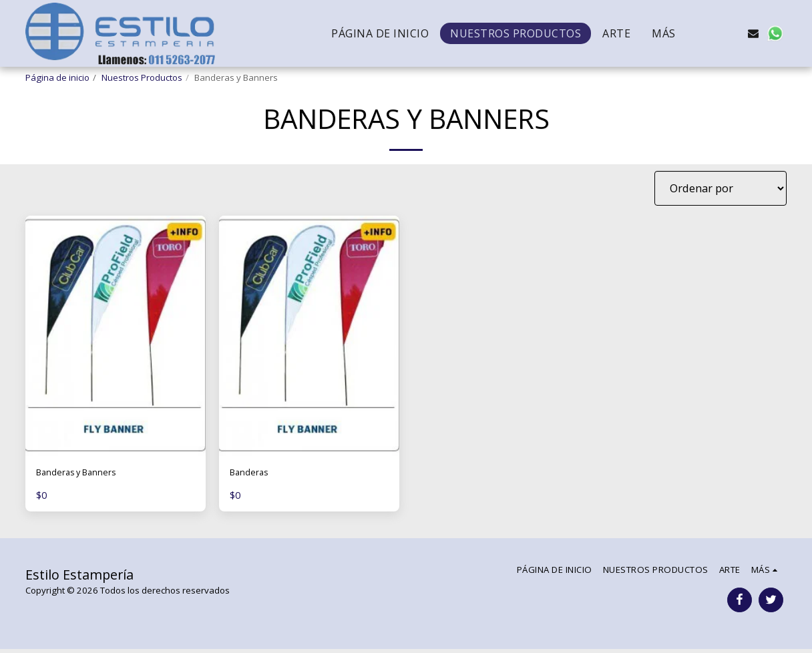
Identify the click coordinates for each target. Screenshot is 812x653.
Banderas (254, 474)
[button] (710, 33)
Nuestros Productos (142, 77)
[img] (116, 336)
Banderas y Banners (87, 474)
